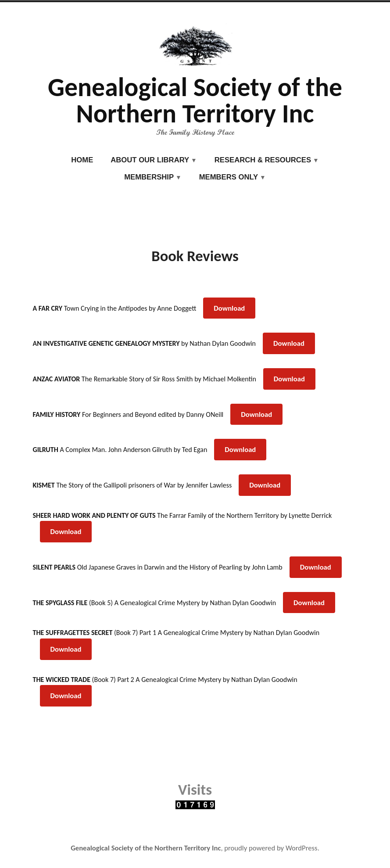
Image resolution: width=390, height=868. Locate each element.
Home (82, 160)
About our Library (150, 160)
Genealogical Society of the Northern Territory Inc (195, 100)
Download (229, 308)
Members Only (229, 177)
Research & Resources (263, 160)
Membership (149, 177)
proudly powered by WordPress (271, 848)
